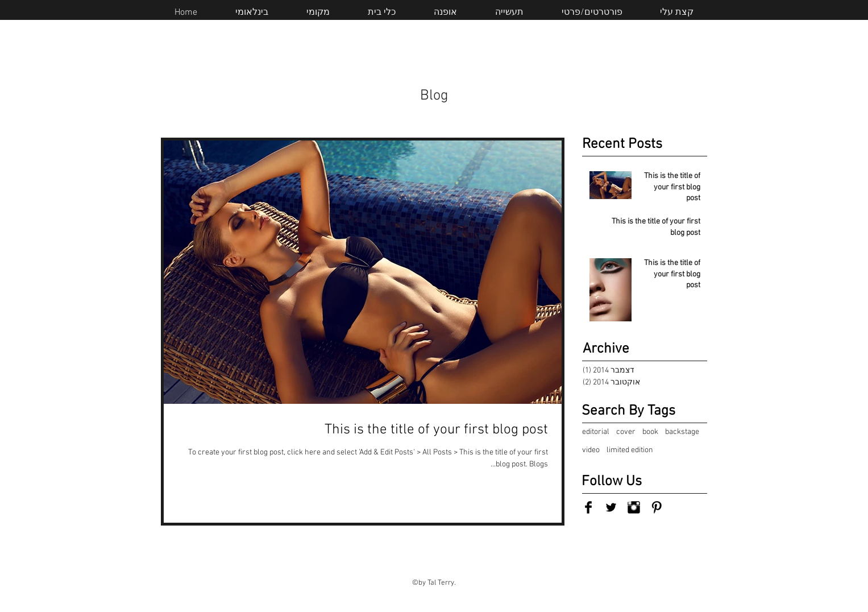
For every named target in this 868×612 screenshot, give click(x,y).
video (591, 450)
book (650, 432)
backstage (682, 432)
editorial (596, 432)
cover (626, 432)
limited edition (630, 450)
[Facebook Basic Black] (588, 507)
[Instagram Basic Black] (634, 507)
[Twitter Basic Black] (611, 507)
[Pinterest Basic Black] (657, 507)
